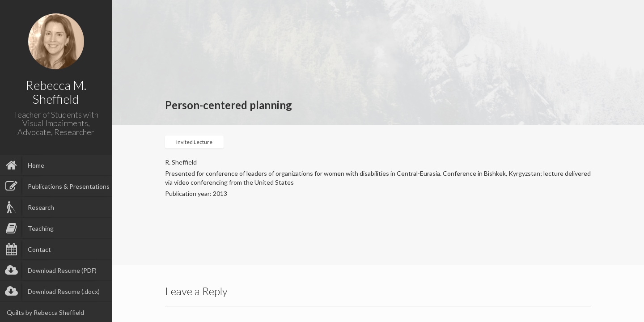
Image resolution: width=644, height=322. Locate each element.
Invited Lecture (194, 142)
